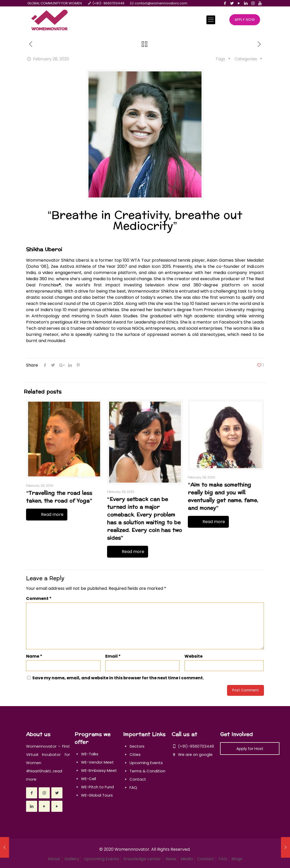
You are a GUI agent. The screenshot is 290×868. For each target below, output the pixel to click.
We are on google (192, 754)
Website (194, 656)
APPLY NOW (245, 20)
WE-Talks (90, 754)
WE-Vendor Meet (97, 762)
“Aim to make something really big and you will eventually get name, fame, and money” (223, 497)
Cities (135, 754)
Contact (138, 779)
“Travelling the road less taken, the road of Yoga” (59, 497)
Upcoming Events (146, 763)
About (54, 859)
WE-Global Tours (97, 795)
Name (34, 656)
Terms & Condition (147, 771)
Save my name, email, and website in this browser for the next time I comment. (118, 678)
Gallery (72, 859)
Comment (39, 598)
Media (187, 859)
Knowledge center (142, 859)
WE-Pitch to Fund (97, 787)
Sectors (137, 746)
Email (113, 656)
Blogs (237, 859)
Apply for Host (250, 749)
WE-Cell (88, 779)
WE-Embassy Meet (99, 770)
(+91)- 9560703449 (108, 3)
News (171, 859)
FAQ (133, 787)
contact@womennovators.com (161, 3)
